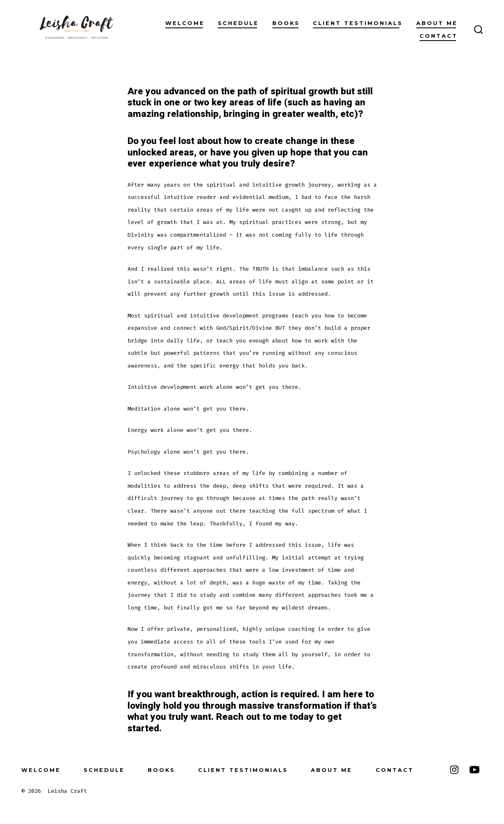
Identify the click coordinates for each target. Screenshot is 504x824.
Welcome (185, 23)
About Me (437, 23)
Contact (439, 36)
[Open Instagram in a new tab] (454, 770)
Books (286, 23)
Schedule (238, 23)
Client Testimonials (358, 23)
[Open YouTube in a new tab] (474, 770)
